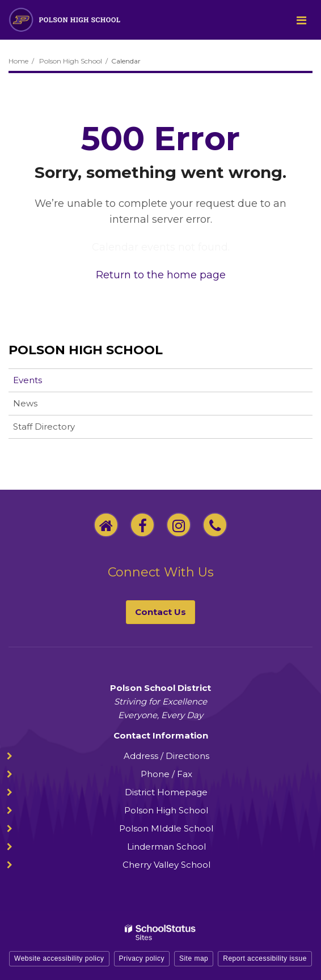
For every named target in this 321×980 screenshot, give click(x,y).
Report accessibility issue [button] (265, 958)
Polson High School (71, 61)
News (25, 403)
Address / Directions (166, 756)
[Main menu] (301, 20)
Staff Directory (44, 427)
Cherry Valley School (166, 865)
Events (28, 380)
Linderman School (166, 847)
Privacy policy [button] (142, 958)
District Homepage (166, 792)
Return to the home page (161, 275)
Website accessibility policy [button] (59, 958)
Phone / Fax (166, 774)
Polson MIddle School (166, 828)
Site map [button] (194, 958)
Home (18, 61)
